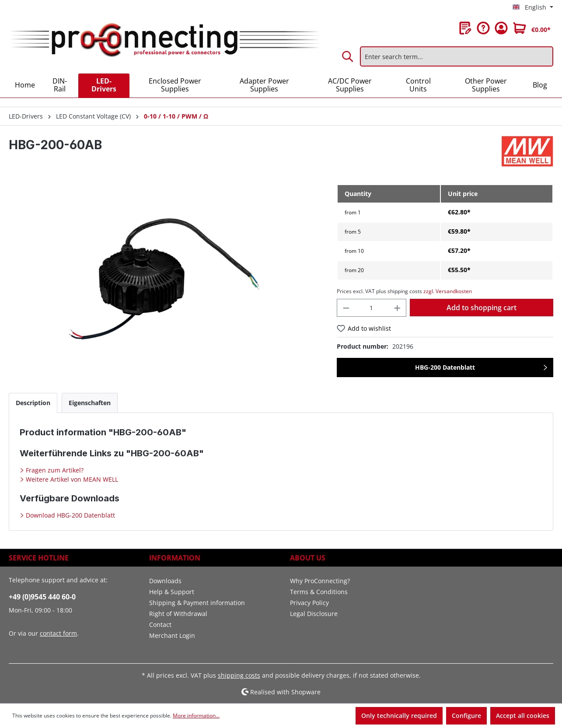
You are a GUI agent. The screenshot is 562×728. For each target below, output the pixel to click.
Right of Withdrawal (178, 614)
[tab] (33, 403)
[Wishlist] (465, 28)
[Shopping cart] (532, 28)
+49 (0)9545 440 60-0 (42, 597)
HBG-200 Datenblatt (445, 367)
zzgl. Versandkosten (448, 291)
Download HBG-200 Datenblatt (70, 515)
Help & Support (172, 592)
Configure (466, 716)
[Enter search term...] (457, 56)
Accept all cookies (523, 716)
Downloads (165, 581)
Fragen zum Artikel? (54, 470)
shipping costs (239, 675)
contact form (58, 633)
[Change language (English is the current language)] (533, 7)
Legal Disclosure (314, 614)
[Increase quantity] (398, 308)
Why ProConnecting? (320, 581)
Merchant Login (172, 635)
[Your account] (501, 28)
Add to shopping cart (482, 308)
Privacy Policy (309, 603)
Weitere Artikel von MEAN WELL (71, 479)
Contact (160, 625)
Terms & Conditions (319, 592)
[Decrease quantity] (346, 308)
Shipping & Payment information (197, 603)
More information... (196, 716)
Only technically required (399, 716)
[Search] (348, 56)
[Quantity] (372, 308)
